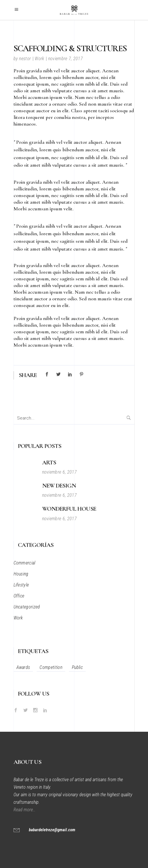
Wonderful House (69, 509)
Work (39, 59)
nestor (25, 59)
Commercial (25, 563)
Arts (49, 462)
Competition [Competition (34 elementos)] (51, 667)
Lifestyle (21, 585)
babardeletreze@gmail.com (52, 830)
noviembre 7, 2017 (65, 59)
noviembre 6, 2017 (59, 472)
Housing (21, 574)
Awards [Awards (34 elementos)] (23, 667)
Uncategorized (27, 607)
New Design (59, 486)
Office (19, 596)
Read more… (25, 810)
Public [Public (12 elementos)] (77, 667)
